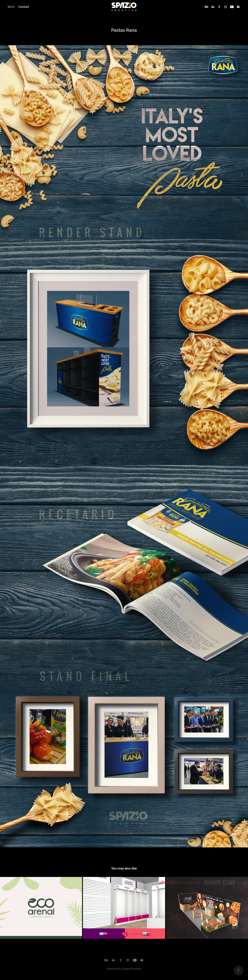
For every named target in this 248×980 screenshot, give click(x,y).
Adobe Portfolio (132, 969)
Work (11, 7)
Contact (24, 7)
